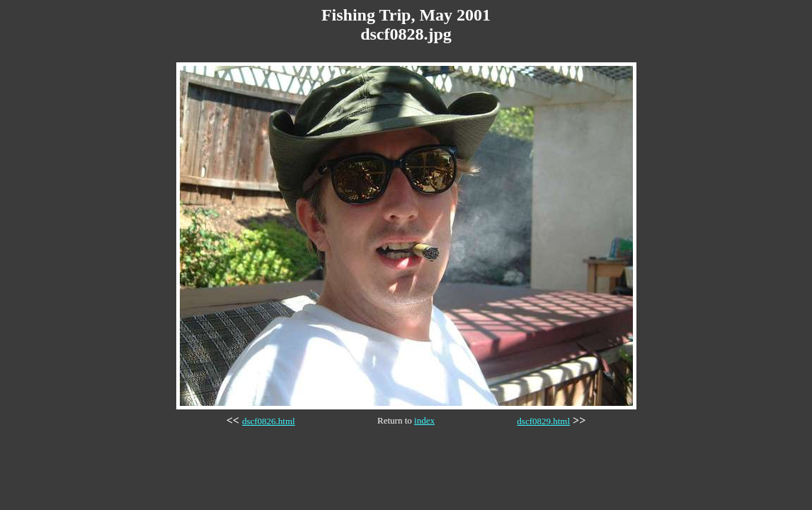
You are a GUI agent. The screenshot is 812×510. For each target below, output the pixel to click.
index (424, 420)
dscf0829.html (543, 421)
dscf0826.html (269, 421)
